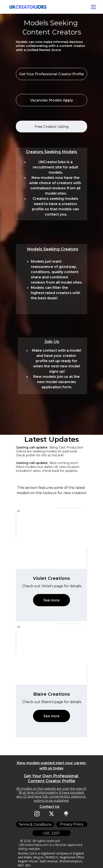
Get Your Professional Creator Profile (51, 74)
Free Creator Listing (52, 127)
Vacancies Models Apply (52, 100)
